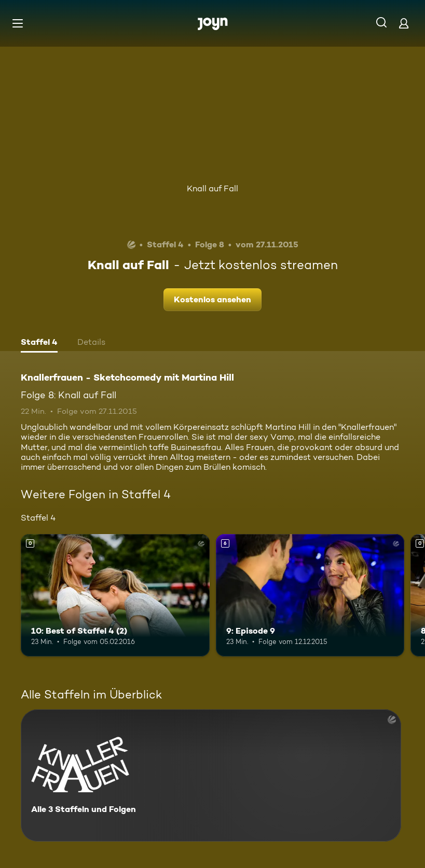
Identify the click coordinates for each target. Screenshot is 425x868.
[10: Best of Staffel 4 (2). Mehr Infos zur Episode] (115, 595)
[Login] (404, 23)
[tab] (39, 343)
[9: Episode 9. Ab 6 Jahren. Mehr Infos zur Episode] (310, 595)
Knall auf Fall (213, 188)
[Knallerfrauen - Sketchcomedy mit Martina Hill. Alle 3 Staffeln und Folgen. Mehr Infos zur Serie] (211, 775)
